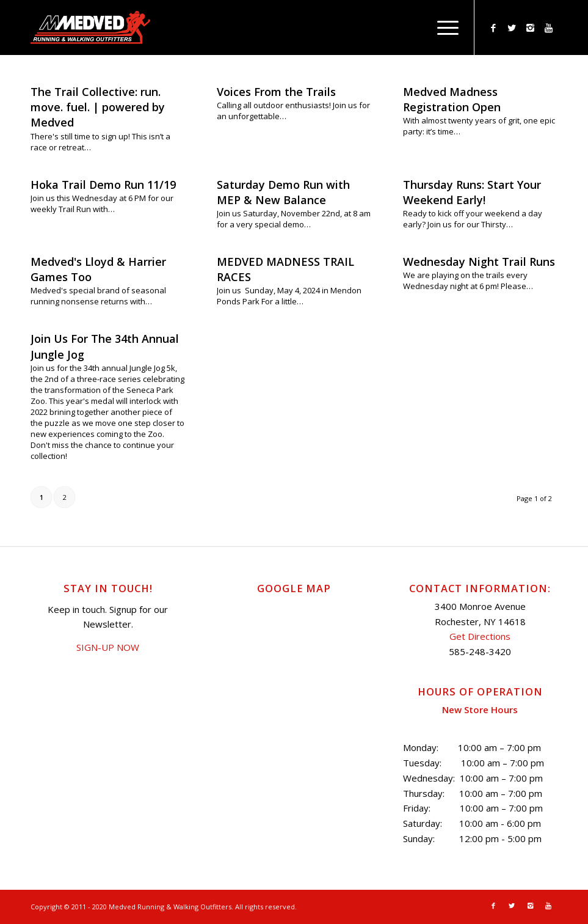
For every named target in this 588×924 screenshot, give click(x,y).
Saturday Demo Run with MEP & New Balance (283, 192)
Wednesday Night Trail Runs (479, 262)
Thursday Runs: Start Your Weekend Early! (472, 192)
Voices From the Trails (276, 92)
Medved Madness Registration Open (452, 99)
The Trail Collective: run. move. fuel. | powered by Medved (98, 107)
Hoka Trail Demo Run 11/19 (103, 185)
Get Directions (480, 636)
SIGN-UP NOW (108, 647)
